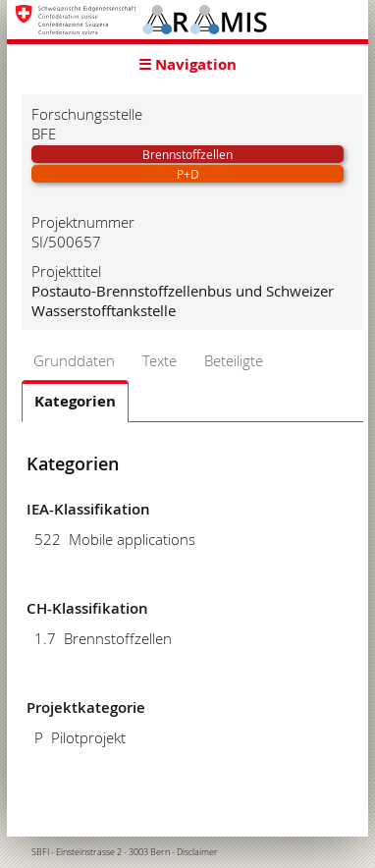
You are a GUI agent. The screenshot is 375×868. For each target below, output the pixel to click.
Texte (160, 360)
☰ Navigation (187, 64)
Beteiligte (234, 360)
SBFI (40, 852)
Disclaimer (197, 852)
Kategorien (75, 401)
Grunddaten (74, 360)
